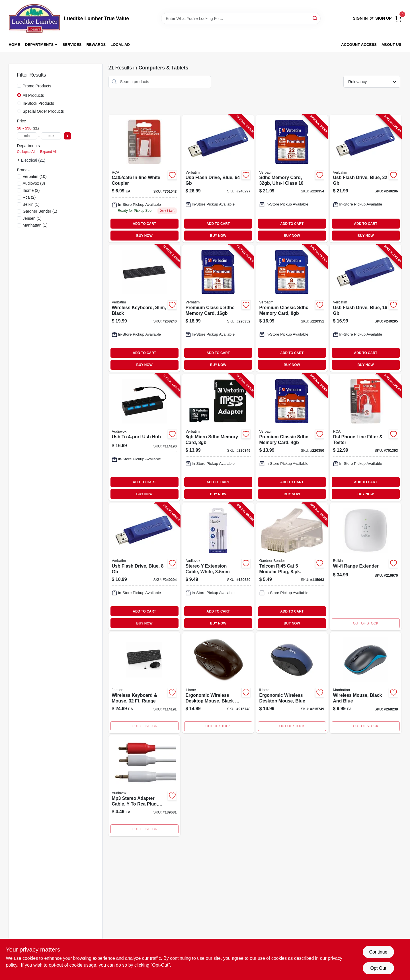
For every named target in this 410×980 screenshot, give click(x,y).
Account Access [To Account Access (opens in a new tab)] (359, 45)
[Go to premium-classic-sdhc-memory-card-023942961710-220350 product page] (292, 437)
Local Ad (120, 45)
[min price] (27, 136)
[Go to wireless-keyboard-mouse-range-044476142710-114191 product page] (144, 683)
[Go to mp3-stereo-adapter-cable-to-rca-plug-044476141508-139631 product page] (144, 786)
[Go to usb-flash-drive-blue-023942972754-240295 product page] (366, 308)
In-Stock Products (39, 103)
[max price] (51, 136)
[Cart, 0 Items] (398, 18)
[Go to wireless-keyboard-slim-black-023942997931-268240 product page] (144, 308)
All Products (33, 95)
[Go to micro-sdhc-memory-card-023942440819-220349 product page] (218, 437)
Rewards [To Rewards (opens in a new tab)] (96, 45)
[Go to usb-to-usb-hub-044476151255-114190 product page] (144, 437)
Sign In (360, 18)
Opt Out (378, 968)
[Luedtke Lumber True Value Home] (34, 19)
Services (72, 45)
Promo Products (37, 86)
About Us (391, 45)
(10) (35, 176)
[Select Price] (67, 136)
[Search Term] (241, 19)
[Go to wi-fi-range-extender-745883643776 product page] (366, 567)
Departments (39, 45)
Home (15, 45)
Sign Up (384, 18)
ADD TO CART (144, 224)
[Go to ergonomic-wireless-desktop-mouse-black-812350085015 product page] (218, 683)
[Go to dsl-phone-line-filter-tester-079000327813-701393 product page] (366, 437)
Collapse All (26, 152)
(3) (34, 183)
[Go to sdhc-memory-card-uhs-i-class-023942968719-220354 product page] (292, 179)
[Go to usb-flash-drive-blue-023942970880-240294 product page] (144, 567)
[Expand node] (19, 160)
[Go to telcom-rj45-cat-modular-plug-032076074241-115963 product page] (292, 567)
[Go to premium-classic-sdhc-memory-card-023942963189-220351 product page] (292, 308)
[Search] (315, 18)
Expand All (48, 152)
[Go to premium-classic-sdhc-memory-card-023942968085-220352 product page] (218, 308)
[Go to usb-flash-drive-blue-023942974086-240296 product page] (366, 179)
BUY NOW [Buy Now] (144, 236)
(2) (31, 190)
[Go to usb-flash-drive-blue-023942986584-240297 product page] (218, 179)
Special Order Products (43, 111)
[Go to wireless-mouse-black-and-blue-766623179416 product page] (366, 683)
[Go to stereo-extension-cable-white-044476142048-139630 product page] (218, 567)
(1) (31, 204)
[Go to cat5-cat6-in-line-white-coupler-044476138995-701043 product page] (144, 179)
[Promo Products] (19, 86)
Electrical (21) (33, 160)
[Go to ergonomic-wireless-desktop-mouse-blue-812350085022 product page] (292, 683)
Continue (378, 952)
